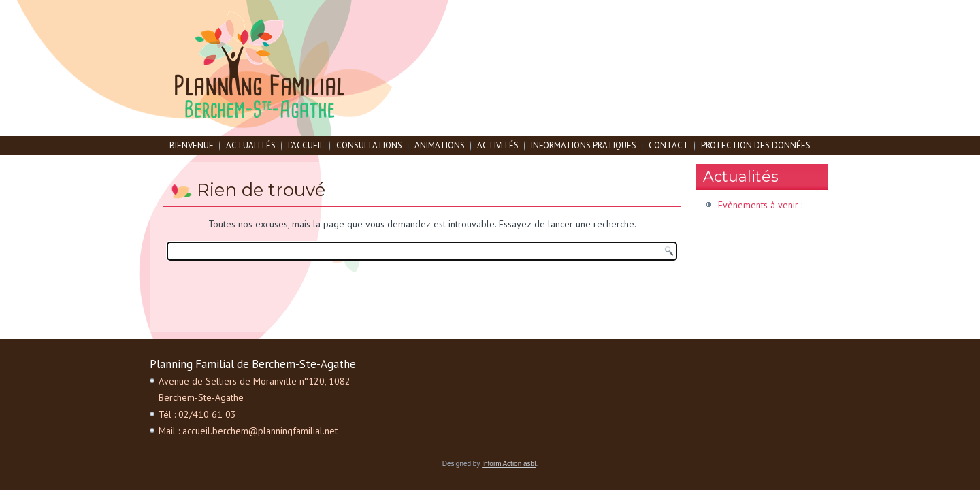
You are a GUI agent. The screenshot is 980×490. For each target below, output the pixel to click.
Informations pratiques (584, 145)
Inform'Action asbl (509, 464)
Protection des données (756, 145)
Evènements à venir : (760, 205)
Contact (669, 145)
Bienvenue (192, 145)
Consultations (369, 145)
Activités (498, 145)
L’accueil (306, 145)
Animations (440, 145)
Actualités (251, 145)
